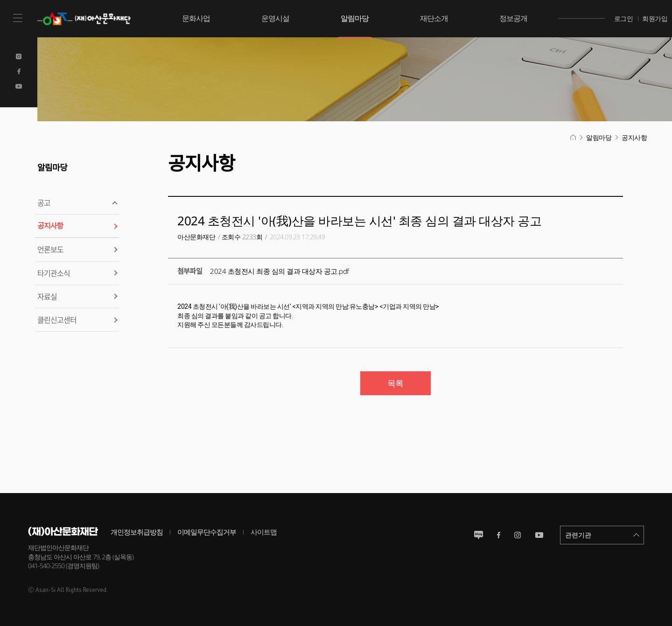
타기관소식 (54, 273)
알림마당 (355, 18)
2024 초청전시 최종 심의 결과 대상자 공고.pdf (280, 271)
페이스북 (499, 535)
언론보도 (50, 249)
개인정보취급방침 (137, 532)
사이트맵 (264, 532)
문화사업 (196, 18)
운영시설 (275, 18)
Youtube (19, 86)
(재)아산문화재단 (86, 19)
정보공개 (513, 18)
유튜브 (539, 535)
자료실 (47, 296)
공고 (44, 202)
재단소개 (434, 18)
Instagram (19, 56)
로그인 (624, 18)
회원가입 (655, 18)
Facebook (19, 71)
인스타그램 (518, 535)
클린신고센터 (57, 320)
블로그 (479, 535)
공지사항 (50, 226)
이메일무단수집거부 (207, 532)
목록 (395, 383)
